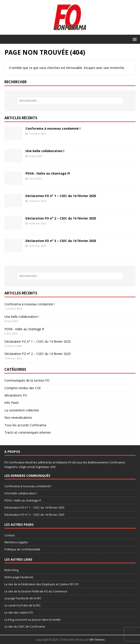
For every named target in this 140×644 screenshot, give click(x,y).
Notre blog (11, 570)
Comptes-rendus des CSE (23, 388)
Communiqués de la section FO (27, 380)
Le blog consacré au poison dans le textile (33, 620)
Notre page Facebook (19, 577)
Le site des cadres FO (19, 612)
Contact (10, 535)
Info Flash (12, 403)
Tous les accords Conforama (25, 425)
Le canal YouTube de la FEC (23, 605)
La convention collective (22, 410)
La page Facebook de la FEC (23, 598)
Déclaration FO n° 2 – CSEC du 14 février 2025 (61, 218)
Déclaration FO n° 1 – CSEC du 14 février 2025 (61, 196)
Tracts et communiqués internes (28, 432)
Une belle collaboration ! (45, 151)
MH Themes (97, 640)
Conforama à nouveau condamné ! (53, 128)
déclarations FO (16, 395)
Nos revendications (18, 418)
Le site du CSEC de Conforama (25, 626)
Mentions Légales (16, 542)
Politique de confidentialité (22, 549)
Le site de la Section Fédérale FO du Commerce (36, 591)
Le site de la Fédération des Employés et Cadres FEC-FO (42, 584)
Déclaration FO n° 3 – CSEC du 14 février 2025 (61, 241)
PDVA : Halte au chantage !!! (48, 173)
